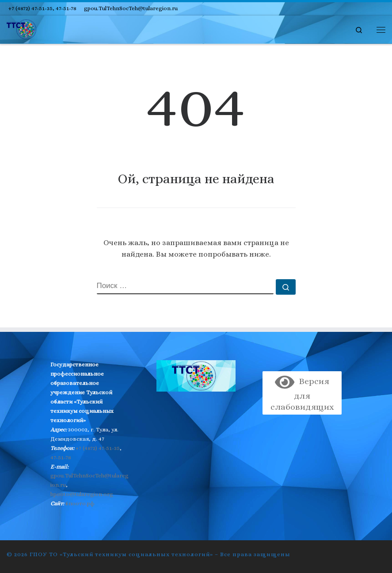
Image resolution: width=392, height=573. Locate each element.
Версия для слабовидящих (302, 394)
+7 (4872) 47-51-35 (98, 448)
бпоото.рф (80, 503)
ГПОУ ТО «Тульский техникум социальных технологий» (121, 554)
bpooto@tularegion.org (82, 494)
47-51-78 (61, 457)
